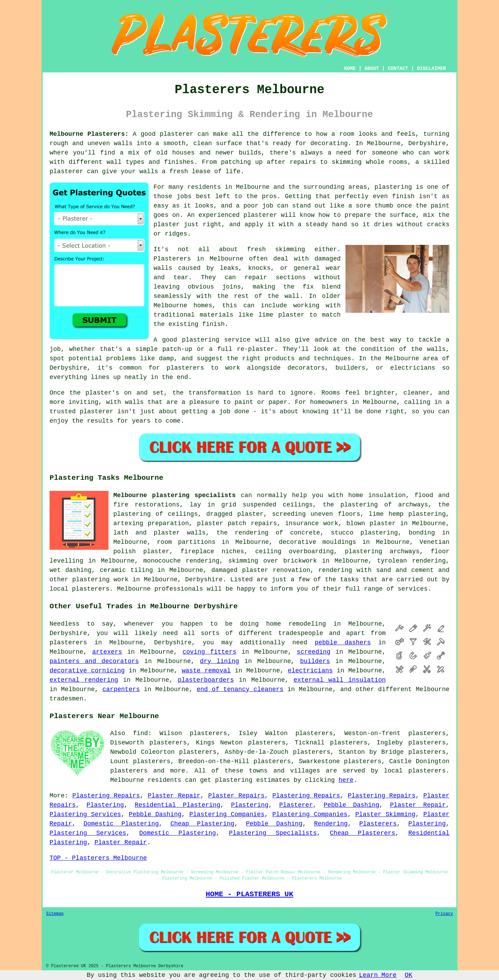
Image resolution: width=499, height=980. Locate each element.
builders (315, 661)
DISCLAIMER (431, 69)
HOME (350, 69)
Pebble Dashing (352, 805)
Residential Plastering (178, 805)
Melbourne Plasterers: (89, 134)
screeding (313, 652)
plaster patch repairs (237, 523)
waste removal (206, 671)
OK (409, 975)
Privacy (444, 914)
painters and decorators (94, 661)
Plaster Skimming (385, 814)
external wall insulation (340, 680)
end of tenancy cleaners (240, 689)
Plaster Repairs (237, 796)
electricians (310, 671)
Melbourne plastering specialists (174, 495)
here (346, 780)
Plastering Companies (227, 814)
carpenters (121, 689)
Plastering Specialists (273, 833)
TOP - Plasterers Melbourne (98, 858)
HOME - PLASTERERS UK (250, 894)
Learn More (378, 975)
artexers (107, 652)
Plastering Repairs (106, 796)
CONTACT (398, 69)
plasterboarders (206, 680)
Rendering (331, 824)
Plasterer (296, 805)
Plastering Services (85, 814)
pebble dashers (343, 643)
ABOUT (372, 69)
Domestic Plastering (121, 824)
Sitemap (55, 914)
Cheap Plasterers (363, 833)
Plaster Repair (174, 796)
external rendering (84, 680)
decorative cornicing (87, 671)
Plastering (105, 805)
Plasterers (378, 824)
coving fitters (209, 652)
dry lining (220, 661)
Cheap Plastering (203, 824)
